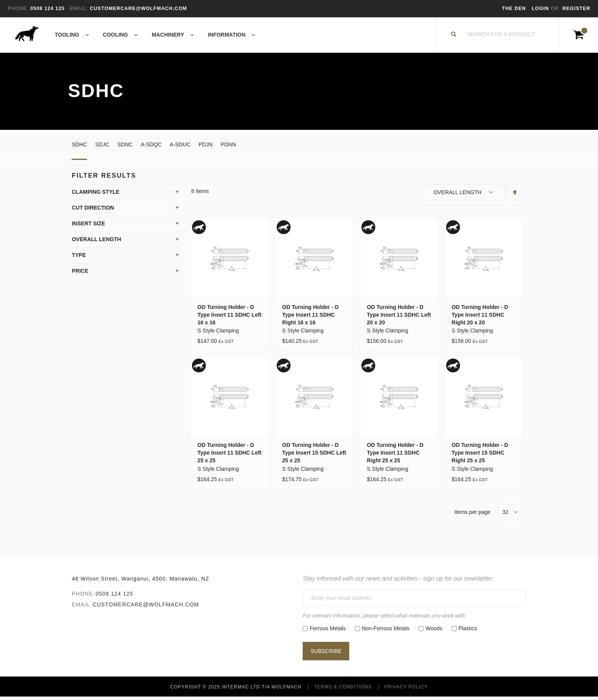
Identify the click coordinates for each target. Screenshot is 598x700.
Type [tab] (79, 259)
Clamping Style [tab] (95, 195)
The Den (514, 8)
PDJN (206, 148)
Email (81, 608)
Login (541, 8)
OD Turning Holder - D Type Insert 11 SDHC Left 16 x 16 (229, 318)
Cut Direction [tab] (93, 211)
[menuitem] (68, 37)
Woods (434, 631)
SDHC (79, 148)
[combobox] (501, 37)
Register (576, 8)
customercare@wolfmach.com (146, 608)
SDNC (125, 148)
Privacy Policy (406, 690)
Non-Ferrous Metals (386, 631)
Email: (79, 8)
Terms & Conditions (343, 690)
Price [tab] (80, 274)
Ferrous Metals (327, 631)
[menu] (153, 37)
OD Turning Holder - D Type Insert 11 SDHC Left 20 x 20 (399, 318)
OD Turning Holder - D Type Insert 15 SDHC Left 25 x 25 (314, 456)
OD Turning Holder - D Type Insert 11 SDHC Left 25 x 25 (229, 456)
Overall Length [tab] (96, 243)
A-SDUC (180, 148)
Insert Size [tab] (88, 227)
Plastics (468, 631)
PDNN (228, 148)
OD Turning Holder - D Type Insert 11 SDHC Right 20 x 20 (480, 318)
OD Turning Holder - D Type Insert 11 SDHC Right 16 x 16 (311, 318)
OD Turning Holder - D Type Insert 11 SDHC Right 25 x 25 (395, 456)
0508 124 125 (114, 597)
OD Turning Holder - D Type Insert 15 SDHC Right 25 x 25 (480, 456)
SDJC (102, 148)
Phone (82, 597)
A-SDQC (151, 148)
